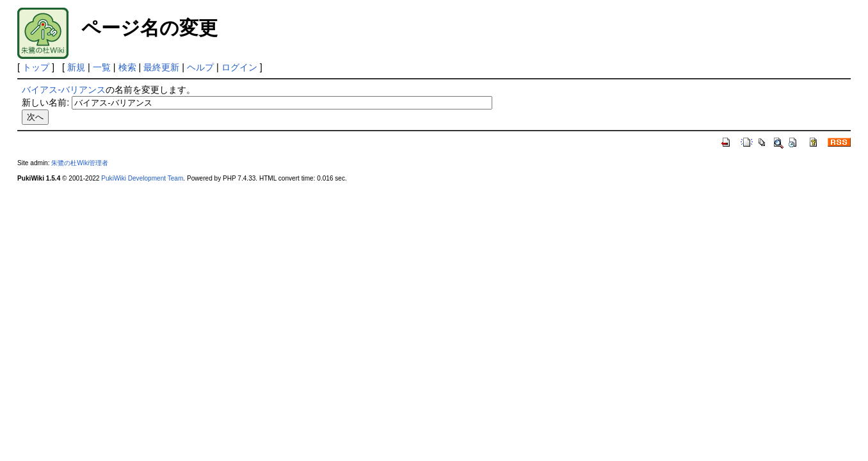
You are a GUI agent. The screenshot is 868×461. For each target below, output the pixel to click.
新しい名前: (45, 102)
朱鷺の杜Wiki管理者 (80, 163)
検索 (127, 67)
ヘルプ (200, 67)
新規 (76, 67)
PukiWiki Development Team (142, 178)
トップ (36, 67)
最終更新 (161, 67)
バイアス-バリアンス (64, 90)
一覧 (102, 67)
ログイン (239, 67)
